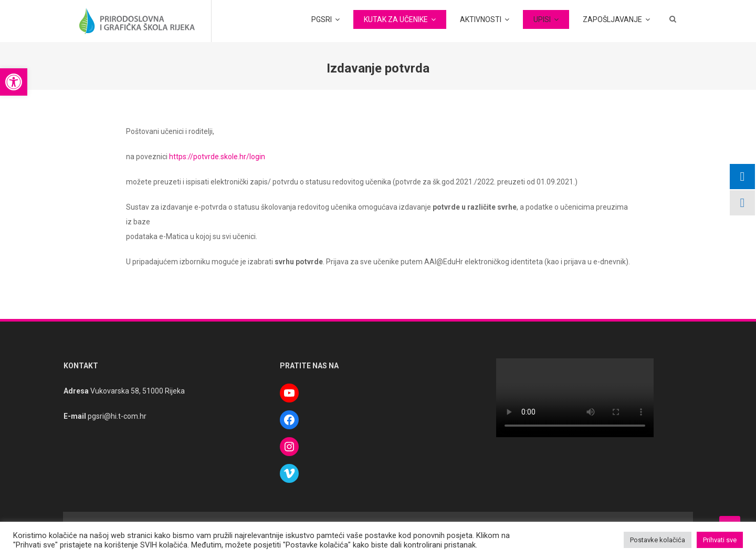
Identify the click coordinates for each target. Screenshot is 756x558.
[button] (14, 82)
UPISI (542, 19)
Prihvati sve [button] (720, 540)
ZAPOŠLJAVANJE (612, 19)
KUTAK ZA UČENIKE (396, 19)
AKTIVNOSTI (481, 19)
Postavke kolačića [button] (658, 540)
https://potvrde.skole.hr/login (217, 157)
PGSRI (322, 19)
